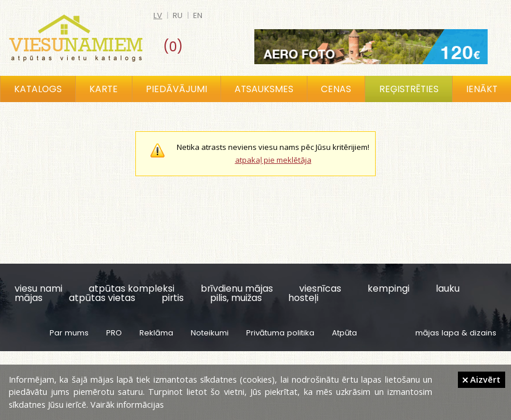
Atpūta (344, 333)
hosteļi (303, 298)
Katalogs (38, 89)
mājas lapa (437, 333)
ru (178, 15)
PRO (114, 333)
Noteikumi (210, 333)
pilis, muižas (236, 298)
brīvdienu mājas (237, 288)
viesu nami (38, 288)
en (198, 15)
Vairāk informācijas (127, 404)
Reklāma (156, 333)
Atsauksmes (264, 89)
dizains (483, 333)
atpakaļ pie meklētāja (273, 160)
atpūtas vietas (102, 298)
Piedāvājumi (176, 89)
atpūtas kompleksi (132, 288)
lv (158, 15)
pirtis (173, 298)
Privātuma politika (280, 333)
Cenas (336, 89)
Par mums (69, 333)
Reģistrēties (409, 89)
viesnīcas (320, 288)
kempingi (388, 288)
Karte (104, 89)
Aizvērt (482, 379)
